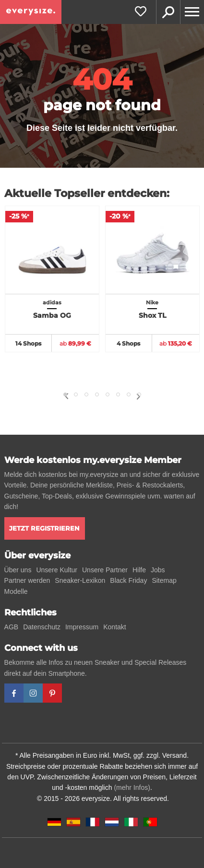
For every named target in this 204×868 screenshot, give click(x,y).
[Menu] (192, 12)
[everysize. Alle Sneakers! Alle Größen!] (31, 12)
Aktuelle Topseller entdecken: (87, 193)
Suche (168, 12)
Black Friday (128, 580)
